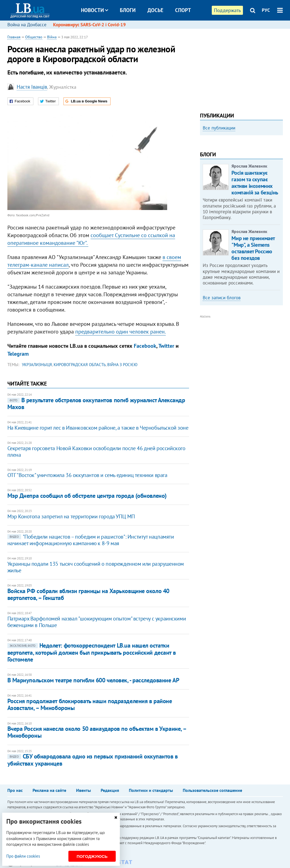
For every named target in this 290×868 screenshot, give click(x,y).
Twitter (166, 346)
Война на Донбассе (27, 25)
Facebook (145, 346)
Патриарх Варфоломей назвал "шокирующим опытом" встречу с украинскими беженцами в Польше (97, 622)
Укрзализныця (37, 365)
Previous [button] (203, 179)
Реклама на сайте (49, 790)
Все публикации (219, 128)
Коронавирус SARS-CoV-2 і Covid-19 (89, 25)
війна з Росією (122, 365)
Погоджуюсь (92, 856)
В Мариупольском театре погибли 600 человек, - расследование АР (93, 680)
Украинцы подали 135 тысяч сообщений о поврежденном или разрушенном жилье (96, 567)
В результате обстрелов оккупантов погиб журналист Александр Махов (96, 403)
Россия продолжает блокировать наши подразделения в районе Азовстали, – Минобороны (90, 704)
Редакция (110, 790)
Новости (95, 10)
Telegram (18, 354)
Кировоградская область (80, 365)
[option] (241, 151)
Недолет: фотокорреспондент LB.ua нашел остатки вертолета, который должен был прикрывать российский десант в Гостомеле (92, 652)
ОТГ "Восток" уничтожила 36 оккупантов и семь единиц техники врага (87, 475)
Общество (34, 37)
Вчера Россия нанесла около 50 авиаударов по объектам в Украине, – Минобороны (97, 732)
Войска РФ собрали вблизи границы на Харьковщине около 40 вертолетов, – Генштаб (88, 594)
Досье (155, 10)
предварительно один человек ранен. (121, 332)
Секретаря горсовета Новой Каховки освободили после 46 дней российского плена (96, 452)
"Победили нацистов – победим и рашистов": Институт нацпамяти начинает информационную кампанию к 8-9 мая (91, 540)
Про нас (15, 790)
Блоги (128, 10)
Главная (14, 37)
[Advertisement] (241, 68)
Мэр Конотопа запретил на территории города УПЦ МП (71, 516)
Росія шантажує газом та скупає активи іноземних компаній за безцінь (255, 246)
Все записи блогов (222, 361)
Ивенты (83, 790)
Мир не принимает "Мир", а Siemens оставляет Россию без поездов (253, 311)
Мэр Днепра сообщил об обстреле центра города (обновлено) (87, 496)
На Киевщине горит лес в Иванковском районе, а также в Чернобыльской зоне (98, 428)
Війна (52, 37)
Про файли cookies (23, 856)
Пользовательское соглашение (212, 790)
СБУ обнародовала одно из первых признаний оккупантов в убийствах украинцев (93, 760)
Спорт (183, 10)
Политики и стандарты (151, 790)
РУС (266, 10)
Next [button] (280, 179)
